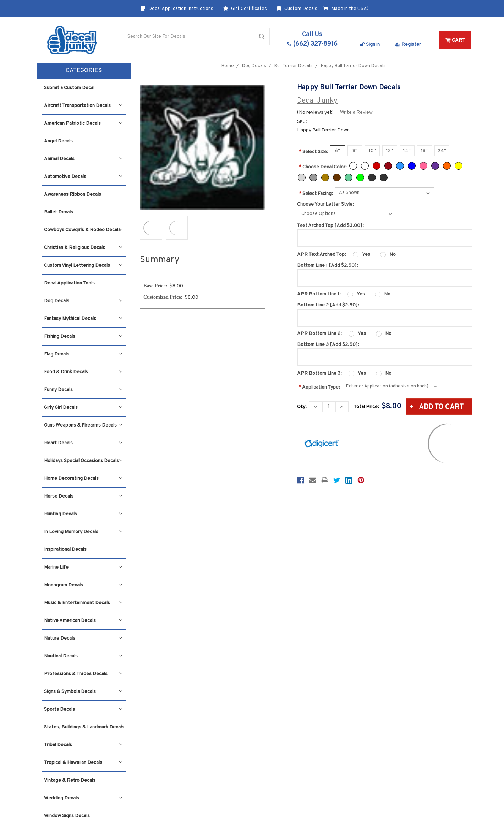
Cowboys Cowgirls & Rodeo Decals (83, 230)
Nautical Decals (83, 656)
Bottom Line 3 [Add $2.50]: (328, 345)
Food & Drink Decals (83, 372)
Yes (366, 254)
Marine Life (83, 567)
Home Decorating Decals (83, 479)
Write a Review (356, 112)
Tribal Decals (83, 745)
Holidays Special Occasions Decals (83, 461)
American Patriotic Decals (83, 123)
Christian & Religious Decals (83, 248)
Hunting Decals (83, 514)
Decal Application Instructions (177, 9)
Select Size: (314, 152)
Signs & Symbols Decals (83, 692)
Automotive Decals (83, 177)
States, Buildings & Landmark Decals (84, 727)
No (393, 254)
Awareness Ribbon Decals (73, 194)
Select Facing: (316, 194)
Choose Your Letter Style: (325, 204)
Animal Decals (83, 159)
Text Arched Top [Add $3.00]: (330, 226)
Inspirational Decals (65, 550)
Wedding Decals (83, 798)
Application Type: (319, 387)
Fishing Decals (83, 336)
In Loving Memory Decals (83, 532)
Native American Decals (83, 621)
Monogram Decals (83, 585)
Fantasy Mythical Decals (83, 319)
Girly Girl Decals (83, 408)
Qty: (302, 407)
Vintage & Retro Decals (70, 780)
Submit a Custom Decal (69, 88)
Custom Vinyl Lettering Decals (83, 265)
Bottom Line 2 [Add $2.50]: (328, 305)
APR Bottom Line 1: (319, 294)
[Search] (196, 37)
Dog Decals (83, 301)
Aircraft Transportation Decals (83, 106)
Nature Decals (83, 638)
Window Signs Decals (67, 816)
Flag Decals (83, 354)
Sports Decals (83, 709)
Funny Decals (83, 390)
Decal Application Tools (69, 283)
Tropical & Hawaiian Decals (83, 763)
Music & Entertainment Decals (83, 603)
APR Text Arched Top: (322, 254)
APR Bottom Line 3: (319, 373)
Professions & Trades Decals (83, 674)
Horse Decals (83, 496)
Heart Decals (83, 443)
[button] (84, 71)
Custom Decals (297, 9)
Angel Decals (58, 141)
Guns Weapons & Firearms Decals (83, 425)
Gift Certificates (245, 9)
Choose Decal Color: (323, 167)
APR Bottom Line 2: (319, 334)
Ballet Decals (59, 212)
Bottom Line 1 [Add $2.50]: (328, 265)
